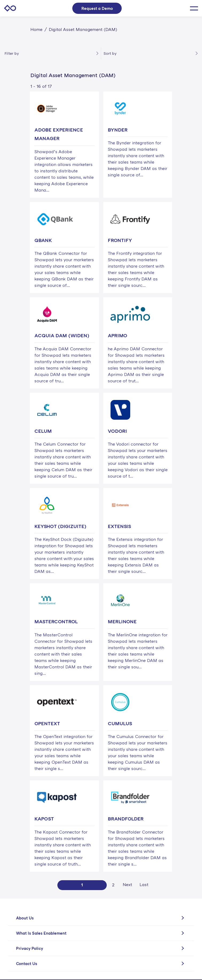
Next (127, 884)
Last (144, 884)
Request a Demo (97, 8)
